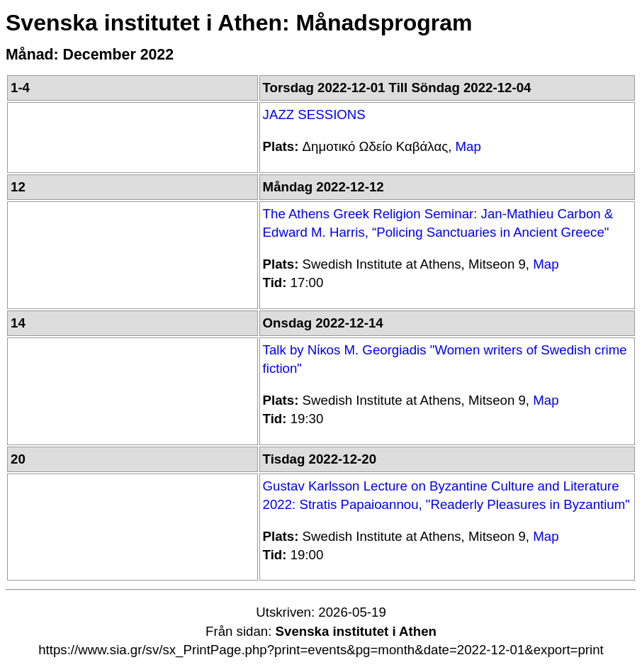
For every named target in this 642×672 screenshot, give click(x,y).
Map (468, 146)
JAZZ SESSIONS (314, 114)
